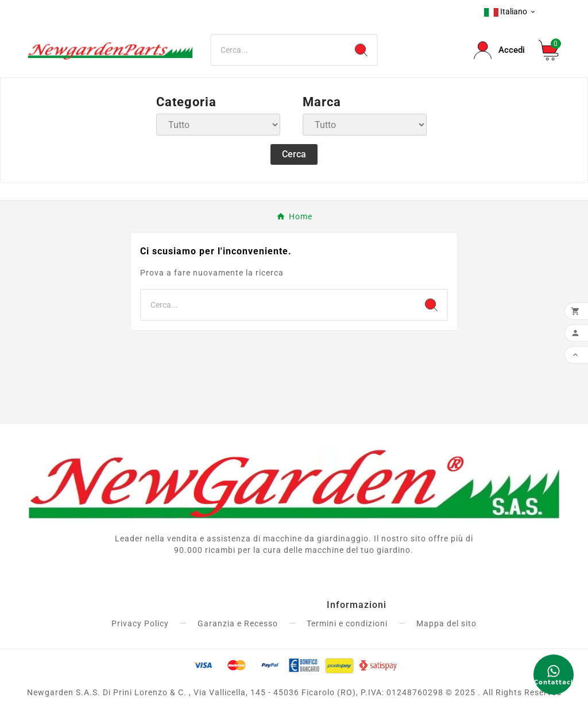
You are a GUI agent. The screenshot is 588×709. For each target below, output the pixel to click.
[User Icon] (499, 50)
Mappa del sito (446, 623)
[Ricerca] (278, 50)
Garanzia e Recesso (238, 623)
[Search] (361, 50)
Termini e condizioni (347, 623)
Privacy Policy (140, 623)
